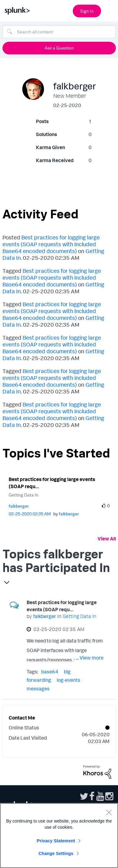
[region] (59, 836)
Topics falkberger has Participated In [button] (56, 561)
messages (38, 689)
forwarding (39, 680)
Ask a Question (59, 48)
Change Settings (56, 853)
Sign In (87, 11)
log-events (68, 680)
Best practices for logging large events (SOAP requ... (52, 483)
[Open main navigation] (110, 10)
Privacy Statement (56, 841)
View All (107, 539)
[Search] (59, 32)
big (67, 672)
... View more (90, 658)
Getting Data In (24, 495)
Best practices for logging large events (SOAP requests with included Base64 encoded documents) (51, 244)
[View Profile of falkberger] (19, 506)
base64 (50, 672)
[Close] (109, 812)
